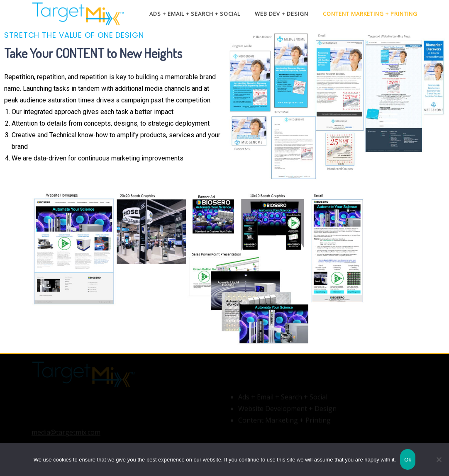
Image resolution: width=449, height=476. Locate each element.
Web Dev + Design (282, 14)
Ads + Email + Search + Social (195, 14)
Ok (408, 460)
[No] (439, 459)
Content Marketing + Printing (370, 14)
